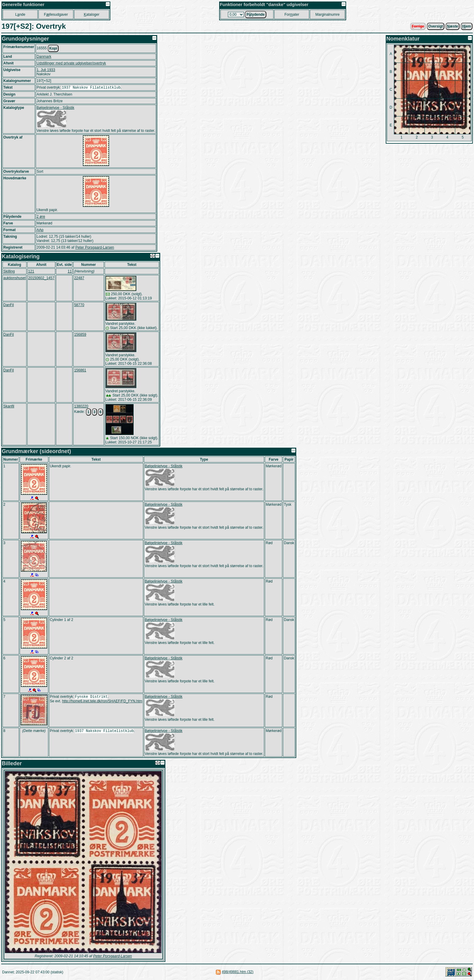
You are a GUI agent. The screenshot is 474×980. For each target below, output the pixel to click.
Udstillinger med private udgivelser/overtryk (71, 63)
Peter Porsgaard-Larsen (95, 248)
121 (31, 272)
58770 (79, 305)
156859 (80, 335)
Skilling (9, 272)
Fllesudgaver (56, 15)
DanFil (9, 305)
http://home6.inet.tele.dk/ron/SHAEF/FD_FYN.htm (102, 702)
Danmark (44, 57)
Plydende (255, 15)
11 (70, 272)
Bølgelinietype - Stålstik (55, 108)
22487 (79, 279)
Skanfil (9, 407)
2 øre (41, 217)
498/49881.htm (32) (238, 972)
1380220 (81, 407)
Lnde (20, 15)
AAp (40, 230)
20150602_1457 (41, 279)
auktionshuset (15, 279)
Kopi (53, 48)
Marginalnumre (327, 15)
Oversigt (436, 26)
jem (467, 26)
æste (453, 26)
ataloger (91, 15)
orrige (418, 26)
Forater (292, 15)
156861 (80, 371)
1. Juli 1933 (46, 70)
